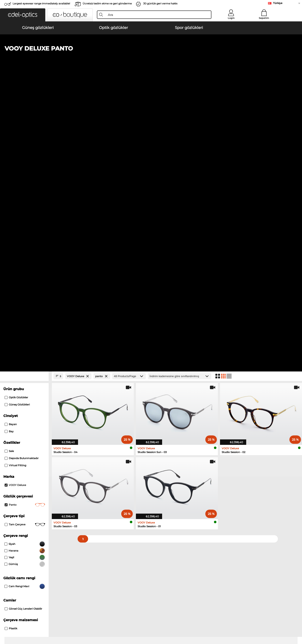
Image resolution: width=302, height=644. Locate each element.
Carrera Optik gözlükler (167, 421)
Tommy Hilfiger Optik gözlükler (33, 436)
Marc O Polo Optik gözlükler (30, 416)
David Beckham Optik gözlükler (173, 436)
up (289, 624)
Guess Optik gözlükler (26, 426)
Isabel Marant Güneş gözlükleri (173, 396)
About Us (18, 538)
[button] (23, 15)
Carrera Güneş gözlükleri (28, 375)
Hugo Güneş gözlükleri (168, 380)
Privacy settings (21, 544)
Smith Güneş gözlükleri (168, 375)
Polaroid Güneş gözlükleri (29, 380)
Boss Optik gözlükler (25, 431)
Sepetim (264, 18)
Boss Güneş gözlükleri (26, 396)
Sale (9, 169)
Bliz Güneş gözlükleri (166, 391)
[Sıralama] (180, 95)
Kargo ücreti (113, 549)
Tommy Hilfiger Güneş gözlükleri (175, 386)
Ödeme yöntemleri (117, 544)
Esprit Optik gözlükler (166, 416)
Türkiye (278, 3)
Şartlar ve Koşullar (23, 624)
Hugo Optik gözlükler (166, 431)
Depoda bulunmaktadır (22, 177)
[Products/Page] (129, 95)
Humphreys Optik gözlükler (30, 421)
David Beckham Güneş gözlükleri (34, 391)
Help (201, 538)
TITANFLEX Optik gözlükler (170, 426)
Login (231, 18)
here (112, 487)
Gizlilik (42, 624)
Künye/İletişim (59, 624)
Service (110, 538)
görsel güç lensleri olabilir (23, 327)
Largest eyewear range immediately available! (41, 3)
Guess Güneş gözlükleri (27, 386)
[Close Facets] (24, 95)
